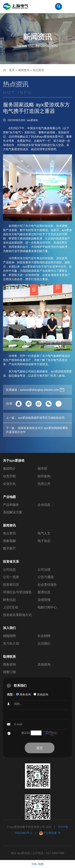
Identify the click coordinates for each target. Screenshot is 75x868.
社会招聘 (44, 636)
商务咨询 (9, 664)
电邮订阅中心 (47, 607)
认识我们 (44, 643)
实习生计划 (11, 643)
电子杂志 (44, 541)
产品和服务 (11, 505)
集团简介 (9, 469)
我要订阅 (9, 672)
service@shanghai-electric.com (39, 390)
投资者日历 (11, 585)
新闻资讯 (24, 70)
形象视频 (9, 541)
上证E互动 (10, 607)
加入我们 (9, 628)
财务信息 (9, 600)
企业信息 (44, 505)
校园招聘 (9, 636)
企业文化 (9, 484)
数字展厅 (9, 548)
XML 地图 (37, 864)
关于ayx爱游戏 (14, 461)
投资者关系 (11, 562)
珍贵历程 (9, 476)
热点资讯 (38, 70)
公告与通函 (46, 577)
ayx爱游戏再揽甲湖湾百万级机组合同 (41, 418)
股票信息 (44, 592)
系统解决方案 (13, 512)
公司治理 (44, 570)
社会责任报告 (47, 585)
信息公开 (44, 484)
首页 (12, 70)
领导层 (42, 469)
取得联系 (9, 657)
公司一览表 (11, 577)
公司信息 (9, 570)
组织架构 (44, 476)
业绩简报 (44, 600)
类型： (11, 694)
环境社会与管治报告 (17, 592)
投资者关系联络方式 (17, 615)
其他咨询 (44, 664)
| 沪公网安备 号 (46, 833)
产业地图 (9, 497)
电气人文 (44, 533)
